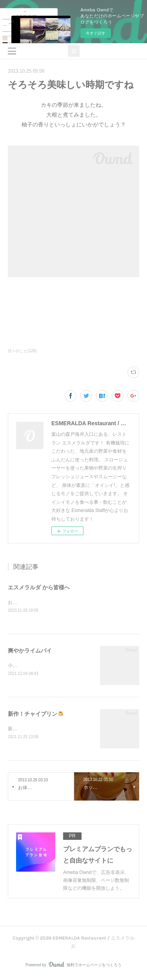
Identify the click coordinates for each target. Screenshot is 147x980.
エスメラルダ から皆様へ (39, 587)
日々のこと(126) (22, 351)
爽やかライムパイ (30, 651)
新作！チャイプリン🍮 (36, 715)
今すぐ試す (96, 33)
